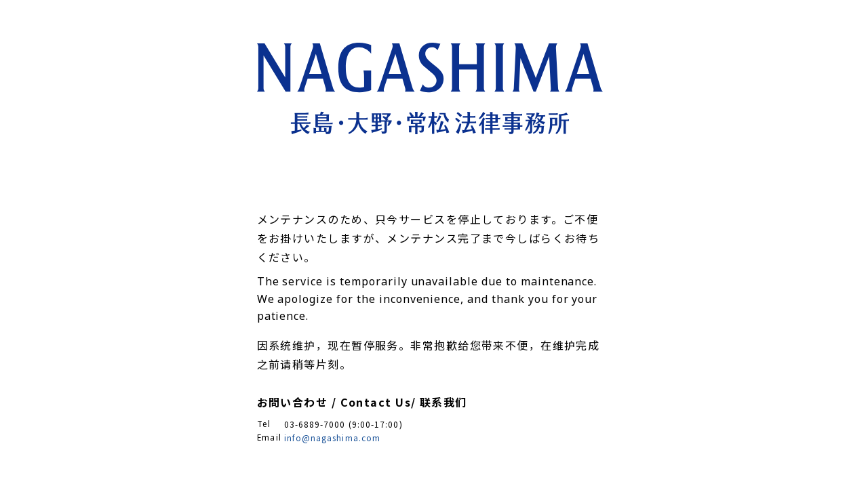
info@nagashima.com (332, 438)
